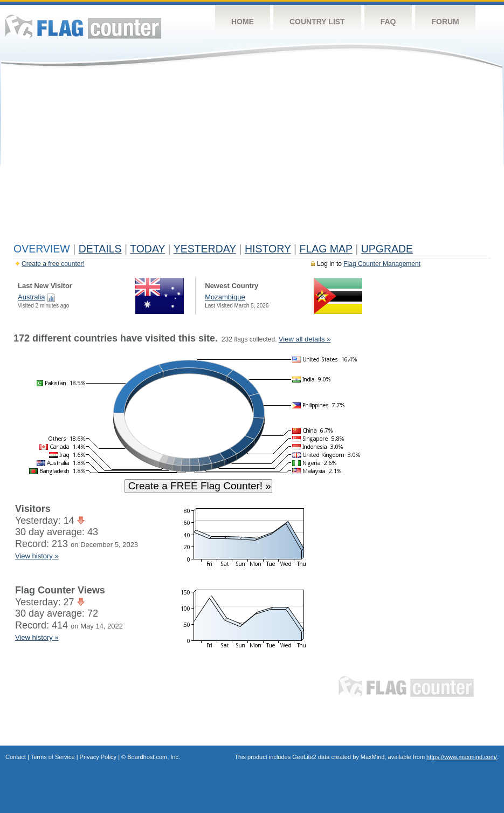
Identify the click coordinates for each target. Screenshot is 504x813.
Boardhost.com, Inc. (154, 757)
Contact (16, 757)
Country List (317, 22)
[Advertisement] (252, 158)
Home (243, 22)
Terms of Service (53, 757)
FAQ (388, 22)
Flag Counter (83, 27)
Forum (445, 22)
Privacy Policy (98, 757)
